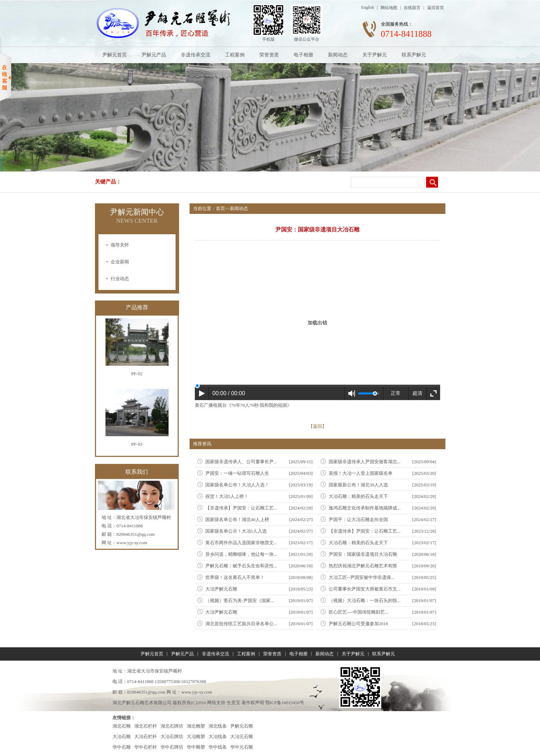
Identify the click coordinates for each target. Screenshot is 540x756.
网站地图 (389, 8)
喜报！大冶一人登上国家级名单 (361, 473)
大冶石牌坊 (172, 737)
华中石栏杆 (146, 747)
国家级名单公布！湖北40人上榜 (237, 519)
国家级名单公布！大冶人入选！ (237, 485)
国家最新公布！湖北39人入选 (358, 485)
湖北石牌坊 (172, 726)
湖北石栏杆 (146, 726)
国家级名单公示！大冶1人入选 (236, 531)
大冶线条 (218, 737)
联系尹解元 (414, 55)
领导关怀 (120, 245)
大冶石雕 (122, 737)
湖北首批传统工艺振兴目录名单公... (241, 624)
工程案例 (235, 55)
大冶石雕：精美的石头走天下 (358, 496)
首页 (220, 208)
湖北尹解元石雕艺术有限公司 (142, 703)
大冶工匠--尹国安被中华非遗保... (361, 577)
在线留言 (412, 8)
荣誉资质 (269, 55)
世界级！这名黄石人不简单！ (235, 577)
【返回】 (317, 426)
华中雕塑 (196, 747)
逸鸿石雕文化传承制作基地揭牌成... (365, 508)
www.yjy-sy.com (132, 543)
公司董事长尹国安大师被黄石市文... (365, 589)
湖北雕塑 (196, 726)
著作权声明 (253, 703)
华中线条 (218, 747)
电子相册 (303, 55)
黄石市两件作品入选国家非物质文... (241, 543)
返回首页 (436, 8)
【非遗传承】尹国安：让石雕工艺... (241, 508)
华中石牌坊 (172, 747)
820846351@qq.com (135, 534)
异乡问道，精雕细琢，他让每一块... (241, 554)
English (368, 7)
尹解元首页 (115, 55)
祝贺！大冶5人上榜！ (227, 496)
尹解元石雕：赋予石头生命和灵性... (241, 566)
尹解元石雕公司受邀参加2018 (358, 624)
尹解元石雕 (242, 726)
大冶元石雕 (242, 737)
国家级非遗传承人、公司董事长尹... (241, 462)
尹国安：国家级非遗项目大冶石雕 (363, 554)
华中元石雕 (242, 747)
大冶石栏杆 (146, 737)
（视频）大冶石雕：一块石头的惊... (365, 600)
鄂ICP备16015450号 (285, 703)
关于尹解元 (375, 55)
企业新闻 (120, 262)
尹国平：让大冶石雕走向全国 (358, 519)
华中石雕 (122, 747)
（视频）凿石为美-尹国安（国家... (240, 600)
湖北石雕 (122, 726)
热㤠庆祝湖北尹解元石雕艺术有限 (363, 566)
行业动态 (120, 279)
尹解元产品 (154, 55)
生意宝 (234, 703)
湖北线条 (218, 726)
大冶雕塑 (196, 737)
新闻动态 (338, 55)
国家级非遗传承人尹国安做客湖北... (365, 462)
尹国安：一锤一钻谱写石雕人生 (237, 473)
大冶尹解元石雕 (221, 589)
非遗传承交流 (196, 55)
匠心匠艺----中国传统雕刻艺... (358, 612)
